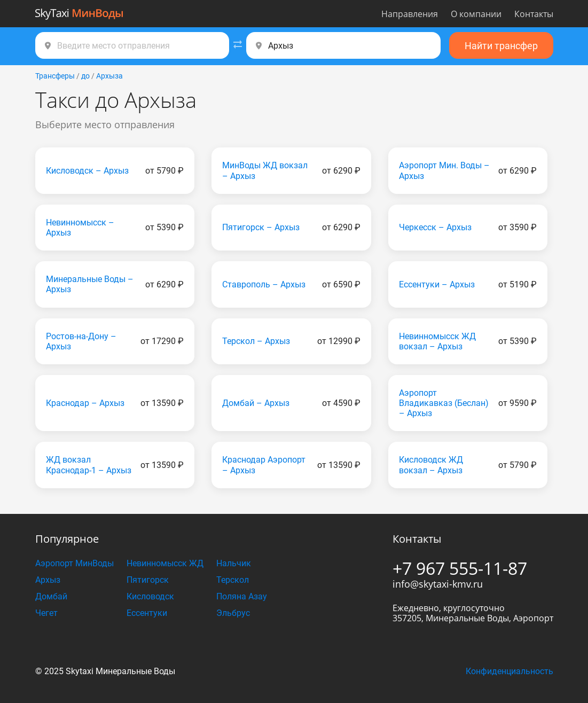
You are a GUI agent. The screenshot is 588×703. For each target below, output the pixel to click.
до (85, 76)
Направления (410, 14)
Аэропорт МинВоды (75, 563)
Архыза (109, 76)
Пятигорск (148, 580)
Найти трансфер (501, 46)
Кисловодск (150, 596)
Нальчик (234, 563)
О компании (476, 14)
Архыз (48, 580)
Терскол (233, 580)
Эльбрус (233, 613)
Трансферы (55, 76)
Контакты (534, 14)
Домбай (51, 596)
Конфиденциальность (509, 671)
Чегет (46, 613)
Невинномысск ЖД (165, 563)
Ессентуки (147, 613)
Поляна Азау (242, 596)
